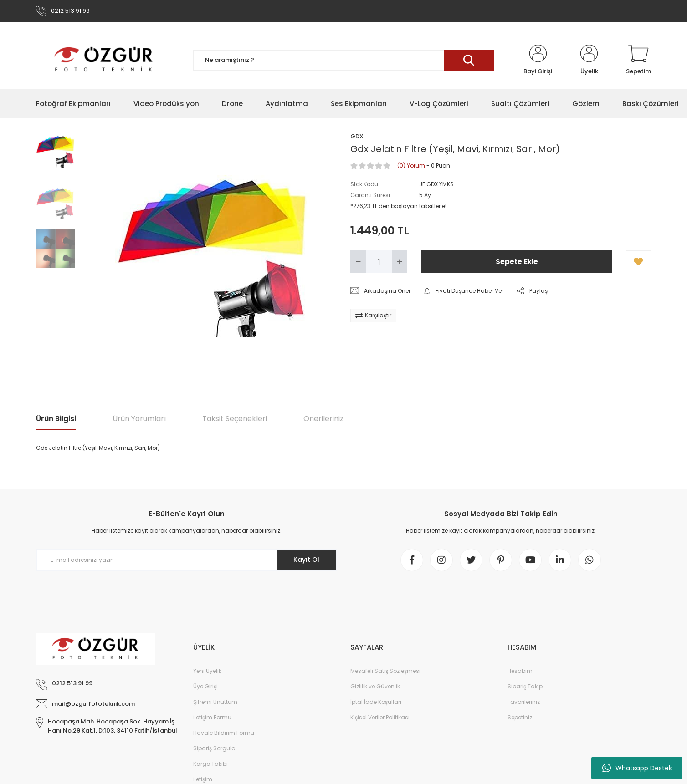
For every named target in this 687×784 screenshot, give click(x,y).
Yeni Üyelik (207, 671)
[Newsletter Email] (186, 560)
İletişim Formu (212, 717)
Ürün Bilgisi (56, 419)
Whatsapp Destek (637, 768)
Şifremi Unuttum (215, 702)
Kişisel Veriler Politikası (380, 717)
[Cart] (638, 60)
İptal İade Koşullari (376, 702)
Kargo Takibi (210, 764)
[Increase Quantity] (400, 262)
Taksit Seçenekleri (235, 419)
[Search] (343, 60)
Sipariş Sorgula (214, 748)
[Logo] (104, 60)
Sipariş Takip (525, 686)
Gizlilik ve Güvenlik (375, 686)
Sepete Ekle (517, 262)
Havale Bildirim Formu (224, 733)
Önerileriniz (323, 419)
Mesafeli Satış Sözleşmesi (385, 671)
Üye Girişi (205, 686)
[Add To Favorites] (638, 262)
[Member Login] (538, 60)
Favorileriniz (524, 702)
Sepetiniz (520, 717)
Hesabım (520, 671)
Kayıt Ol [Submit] (306, 560)
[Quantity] (379, 262)
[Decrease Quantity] (358, 262)
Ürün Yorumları (139, 419)
